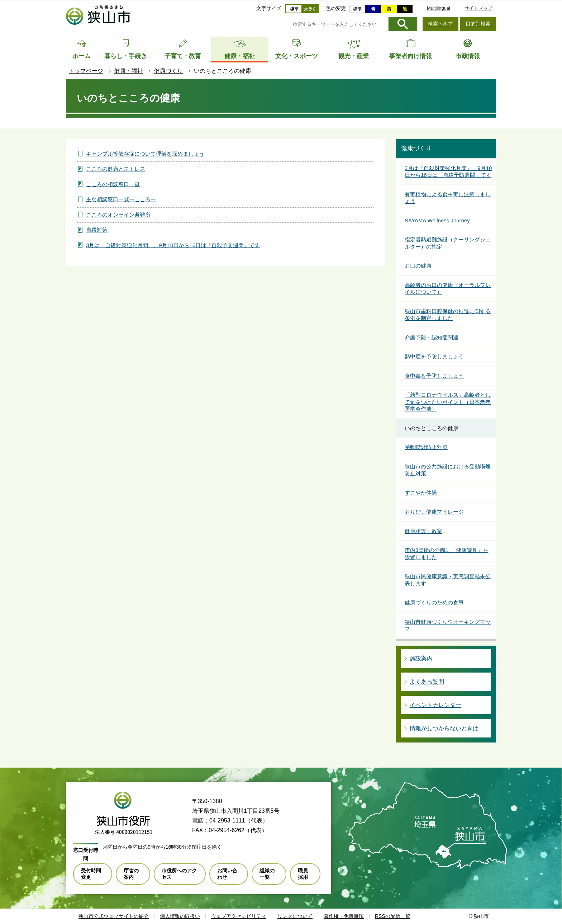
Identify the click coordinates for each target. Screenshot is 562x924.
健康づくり (168, 71)
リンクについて (295, 916)
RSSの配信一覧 (393, 916)
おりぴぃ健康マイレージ (434, 512)
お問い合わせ (227, 874)
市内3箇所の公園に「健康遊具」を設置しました (446, 554)
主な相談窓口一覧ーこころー (121, 199)
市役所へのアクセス (179, 874)
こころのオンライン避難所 (118, 215)
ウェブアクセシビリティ (239, 916)
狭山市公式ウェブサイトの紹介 (114, 916)
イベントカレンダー (435, 705)
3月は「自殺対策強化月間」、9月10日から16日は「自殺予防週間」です (173, 245)
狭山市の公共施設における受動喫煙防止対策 (448, 470)
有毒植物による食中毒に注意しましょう (448, 198)
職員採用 (303, 874)
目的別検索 (478, 24)
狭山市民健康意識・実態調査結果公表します (448, 580)
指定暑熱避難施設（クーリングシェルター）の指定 (448, 243)
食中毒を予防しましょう (434, 376)
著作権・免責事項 (344, 916)
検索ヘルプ (440, 24)
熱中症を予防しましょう (434, 356)
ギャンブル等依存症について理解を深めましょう (145, 154)
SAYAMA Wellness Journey (437, 220)
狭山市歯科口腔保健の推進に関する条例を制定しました (448, 315)
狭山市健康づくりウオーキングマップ (448, 625)
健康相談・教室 (423, 531)
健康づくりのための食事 (434, 602)
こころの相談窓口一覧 (113, 184)
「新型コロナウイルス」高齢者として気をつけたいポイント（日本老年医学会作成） (448, 402)
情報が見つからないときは (444, 728)
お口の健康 (418, 266)
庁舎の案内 (131, 874)
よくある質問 (427, 682)
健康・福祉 (129, 71)
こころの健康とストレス (116, 169)
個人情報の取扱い (180, 916)
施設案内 (421, 658)
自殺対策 (97, 230)
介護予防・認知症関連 (432, 337)
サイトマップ (478, 8)
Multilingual (439, 8)
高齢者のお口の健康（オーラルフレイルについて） (448, 289)
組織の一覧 (267, 874)
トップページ (86, 71)
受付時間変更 (91, 874)
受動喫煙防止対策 (426, 447)
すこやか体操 (421, 493)
